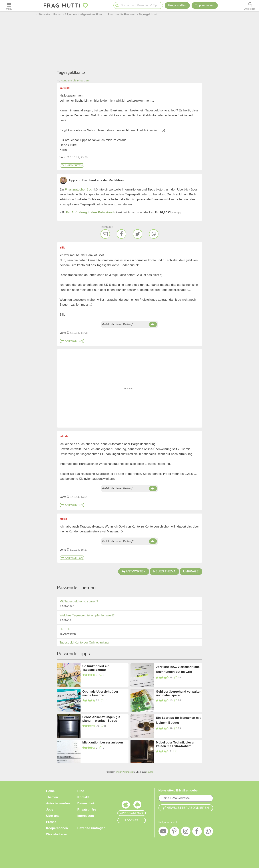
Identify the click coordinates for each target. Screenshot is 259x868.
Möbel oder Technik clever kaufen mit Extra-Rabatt (175, 744)
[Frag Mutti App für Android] (137, 805)
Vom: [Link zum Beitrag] (63, 157)
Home (50, 791)
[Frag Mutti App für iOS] (126, 805)
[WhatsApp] (154, 234)
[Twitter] (138, 234)
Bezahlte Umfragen (91, 828)
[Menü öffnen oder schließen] (9, 5)
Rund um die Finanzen (75, 80)
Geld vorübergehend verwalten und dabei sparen (179, 693)
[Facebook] (121, 234)
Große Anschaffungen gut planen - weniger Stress (101, 719)
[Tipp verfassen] (205, 5)
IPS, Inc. (150, 772)
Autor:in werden (58, 803)
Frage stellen (177, 5)
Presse (51, 822)
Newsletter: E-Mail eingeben (179, 790)
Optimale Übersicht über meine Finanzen (100, 693)
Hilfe (81, 791)
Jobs (50, 810)
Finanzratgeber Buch (79, 190)
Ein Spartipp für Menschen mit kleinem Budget (178, 720)
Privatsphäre (87, 810)
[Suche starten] (117, 6)
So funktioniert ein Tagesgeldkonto (96, 668)
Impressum (86, 816)
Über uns (53, 816)
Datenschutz (87, 803)
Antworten (72, 165)
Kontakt (83, 797)
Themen (52, 797)
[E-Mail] (105, 234)
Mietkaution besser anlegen (103, 742)
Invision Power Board (124, 772)
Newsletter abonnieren (186, 808)
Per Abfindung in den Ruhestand (90, 212)
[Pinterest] (174, 832)
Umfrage (191, 571)
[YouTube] (163, 832)
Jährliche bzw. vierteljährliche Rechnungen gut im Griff (178, 669)
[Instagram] (186, 832)
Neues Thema (164, 571)
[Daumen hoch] (153, 324)
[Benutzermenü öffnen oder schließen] (250, 5)
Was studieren (57, 834)
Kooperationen (57, 828)
